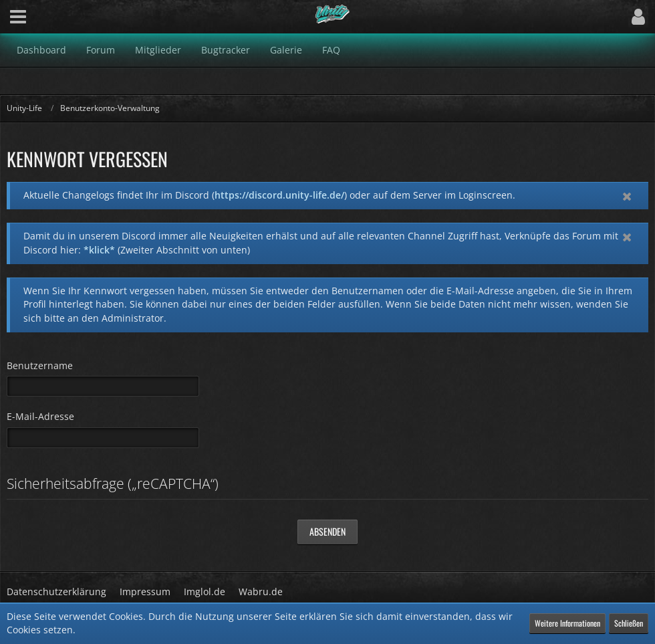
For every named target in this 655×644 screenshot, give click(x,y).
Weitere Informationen (567, 623)
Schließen (629, 623)
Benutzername (40, 365)
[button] (18, 17)
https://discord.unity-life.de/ (279, 195)
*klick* (99, 250)
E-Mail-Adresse (40, 416)
